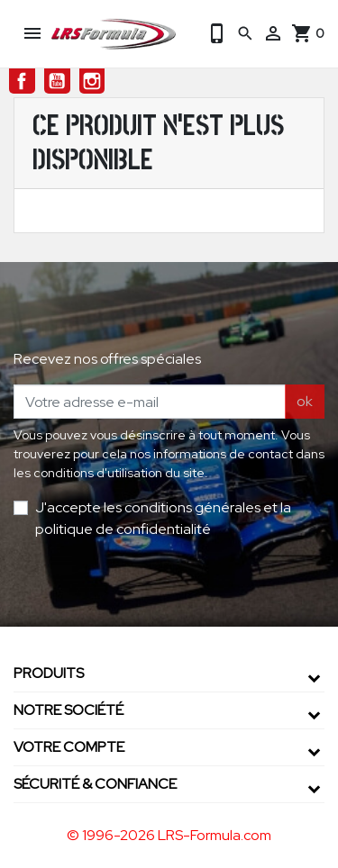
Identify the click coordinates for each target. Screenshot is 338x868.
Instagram (92, 81)
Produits (49, 673)
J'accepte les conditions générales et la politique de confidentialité (163, 518)
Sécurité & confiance (95, 784)
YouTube (57, 81)
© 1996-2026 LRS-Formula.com (169, 835)
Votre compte (69, 747)
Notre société (69, 710)
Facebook (22, 81)
